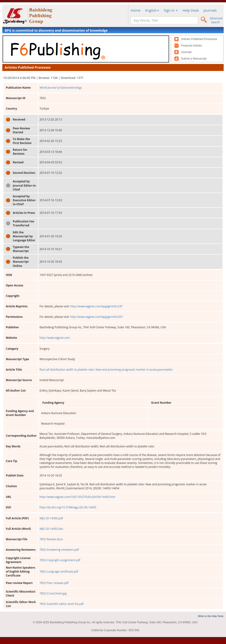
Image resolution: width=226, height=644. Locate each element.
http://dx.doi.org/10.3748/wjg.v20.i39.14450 (68, 507)
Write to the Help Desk (211, 616)
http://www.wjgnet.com (55, 338)
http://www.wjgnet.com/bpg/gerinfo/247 (96, 306)
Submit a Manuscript (194, 59)
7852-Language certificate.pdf (59, 572)
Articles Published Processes (199, 39)
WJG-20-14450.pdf (51, 518)
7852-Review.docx (51, 539)
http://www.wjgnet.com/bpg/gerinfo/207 (96, 317)
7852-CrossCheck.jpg (53, 593)
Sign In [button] (171, 10)
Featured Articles (192, 46)
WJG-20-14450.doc (51, 529)
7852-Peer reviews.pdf (54, 583)
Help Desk (191, 10)
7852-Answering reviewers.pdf (59, 550)
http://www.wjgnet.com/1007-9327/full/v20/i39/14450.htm (77, 497)
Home (136, 10)
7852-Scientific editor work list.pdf (61, 604)
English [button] (152, 10)
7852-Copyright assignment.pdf (60, 560)
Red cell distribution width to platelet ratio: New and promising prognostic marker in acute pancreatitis (106, 370)
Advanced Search (216, 20)
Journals (210, 10)
